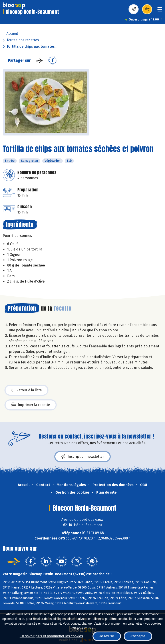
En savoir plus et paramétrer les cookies (51, 636)
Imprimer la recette (31, 405)
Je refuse (107, 636)
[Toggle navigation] (160, 11)
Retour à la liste (26, 390)
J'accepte (138, 636)
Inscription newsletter (82, 457)
